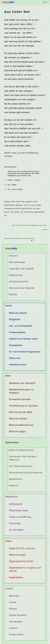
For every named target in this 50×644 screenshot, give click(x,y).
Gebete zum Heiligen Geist (23, 339)
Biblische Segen (18, 432)
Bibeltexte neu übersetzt (22, 383)
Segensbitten (16, 577)
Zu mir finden (16, 530)
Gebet (9, 306)
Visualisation (16, 622)
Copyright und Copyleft (21, 269)
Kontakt (13, 294)
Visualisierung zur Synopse (23, 406)
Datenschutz (16, 275)
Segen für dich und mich (22, 548)
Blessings (14, 596)
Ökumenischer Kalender (22, 288)
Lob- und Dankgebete (21, 326)
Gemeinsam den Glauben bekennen (23, 458)
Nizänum (14, 486)
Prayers (13, 609)
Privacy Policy (16, 635)
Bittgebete (15, 319)
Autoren (13, 256)
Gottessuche (16, 504)
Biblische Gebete (18, 313)
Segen (9, 541)
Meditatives (12, 497)
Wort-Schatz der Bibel (21, 412)
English (9, 589)
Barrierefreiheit (17, 262)
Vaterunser (15, 358)
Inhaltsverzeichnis (19, 282)
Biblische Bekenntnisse (21, 425)
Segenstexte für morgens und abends (25, 569)
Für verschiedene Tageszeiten (25, 352)
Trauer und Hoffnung (20, 517)
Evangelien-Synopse (20, 399)
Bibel (8, 376)
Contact (13, 628)
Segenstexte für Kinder (21, 561)
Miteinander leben (19, 511)
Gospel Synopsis (18, 615)
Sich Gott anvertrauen (21, 466)
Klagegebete (16, 345)
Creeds (13, 602)
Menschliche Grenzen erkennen (18, 238)
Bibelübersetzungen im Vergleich (21, 391)
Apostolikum (16, 479)
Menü (45, 2)
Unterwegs (15, 523)
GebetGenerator (18, 365)
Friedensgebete (17, 332)
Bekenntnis (12, 443)
